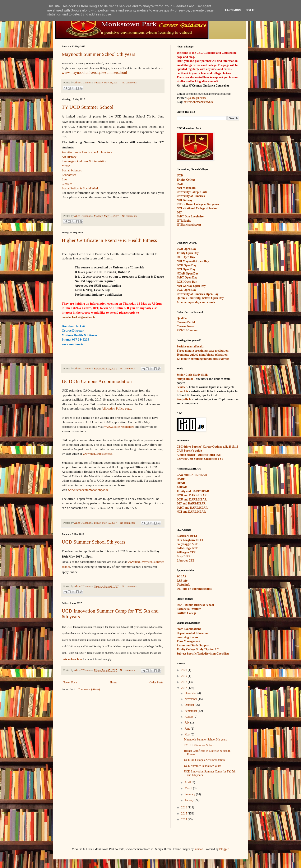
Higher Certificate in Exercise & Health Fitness (109, 240)
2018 (185, 682)
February (190, 794)
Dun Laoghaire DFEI (190, 540)
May (188, 735)
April (188, 782)
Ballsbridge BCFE (188, 548)
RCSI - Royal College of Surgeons (198, 204)
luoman (199, 849)
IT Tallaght (184, 221)
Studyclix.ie (184, 399)
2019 (185, 676)
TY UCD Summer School (88, 107)
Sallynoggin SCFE (188, 544)
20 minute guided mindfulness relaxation (202, 355)
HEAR (181, 483)
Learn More (232, 10)
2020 (185, 670)
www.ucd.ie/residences (119, 427)
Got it (250, 10)
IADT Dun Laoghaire (190, 216)
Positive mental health (190, 347)
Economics (69, 175)
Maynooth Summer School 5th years (98, 54)
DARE (181, 479)
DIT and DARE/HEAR (191, 504)
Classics (67, 184)
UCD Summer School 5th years (93, 542)
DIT (179, 213)
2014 (185, 819)
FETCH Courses (187, 330)
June (188, 729)
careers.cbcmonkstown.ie (199, 102)
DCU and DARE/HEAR (192, 500)
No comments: (130, 83)
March (189, 788)
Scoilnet (182, 387)
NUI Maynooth (186, 188)
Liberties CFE (186, 561)
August (189, 717)
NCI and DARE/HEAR (191, 512)
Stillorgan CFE (186, 552)
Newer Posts (70, 682)
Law (64, 179)
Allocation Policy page (116, 408)
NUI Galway (184, 200)
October (190, 705)
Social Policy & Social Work (80, 188)
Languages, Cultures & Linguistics (84, 161)
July (187, 723)
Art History (69, 157)
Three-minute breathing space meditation (203, 351)
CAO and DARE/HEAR (192, 475)
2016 (185, 807)
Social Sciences (72, 170)
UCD (180, 176)
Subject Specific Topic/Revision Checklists (203, 654)
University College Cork (192, 192)
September (191, 711)
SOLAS (181, 576)
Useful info (183, 585)
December (191, 693)
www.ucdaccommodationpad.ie (88, 490)
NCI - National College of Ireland (197, 208)
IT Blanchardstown (189, 225)
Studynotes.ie (185, 379)
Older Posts (156, 682)
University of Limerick (191, 196)
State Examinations (189, 629)
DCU (180, 184)
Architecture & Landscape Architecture (87, 152)
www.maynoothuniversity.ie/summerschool (94, 73)
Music (66, 166)
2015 (185, 814)
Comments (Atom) (89, 689)
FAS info (182, 581)
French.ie (182, 391)
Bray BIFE (184, 556)
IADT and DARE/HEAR (192, 508)
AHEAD (182, 487)
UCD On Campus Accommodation (97, 381)
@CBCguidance (197, 98)
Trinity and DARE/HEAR (193, 491)
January (189, 800)
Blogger (224, 849)
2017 (185, 688)
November (191, 699)
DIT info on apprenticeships (194, 589)
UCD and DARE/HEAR (192, 495)
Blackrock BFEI (187, 536)
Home (114, 682)
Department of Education (193, 633)
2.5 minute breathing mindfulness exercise (203, 359)
